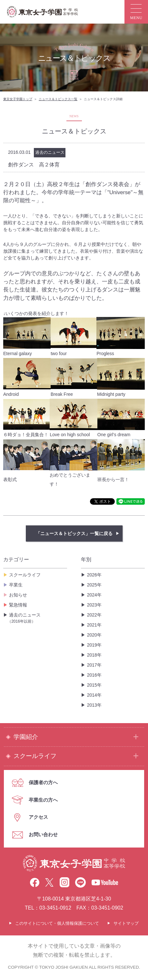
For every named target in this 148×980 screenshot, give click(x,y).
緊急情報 (18, 605)
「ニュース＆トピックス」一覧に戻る (74, 533)
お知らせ (18, 595)
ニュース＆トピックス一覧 (58, 99)
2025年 (94, 585)
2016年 (94, 675)
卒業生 (16, 585)
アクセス (40, 821)
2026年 (94, 575)
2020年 (94, 635)
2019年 (94, 645)
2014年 (94, 695)
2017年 (94, 665)
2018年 (94, 655)
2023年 (94, 605)
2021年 (94, 625)
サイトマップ (126, 928)
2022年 (94, 615)
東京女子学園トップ (18, 99)
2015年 (94, 685)
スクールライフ (25, 575)
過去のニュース (37, 618)
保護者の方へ (45, 785)
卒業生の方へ (45, 803)
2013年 (94, 705)
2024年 (94, 595)
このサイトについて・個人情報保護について (57, 928)
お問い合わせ (45, 839)
